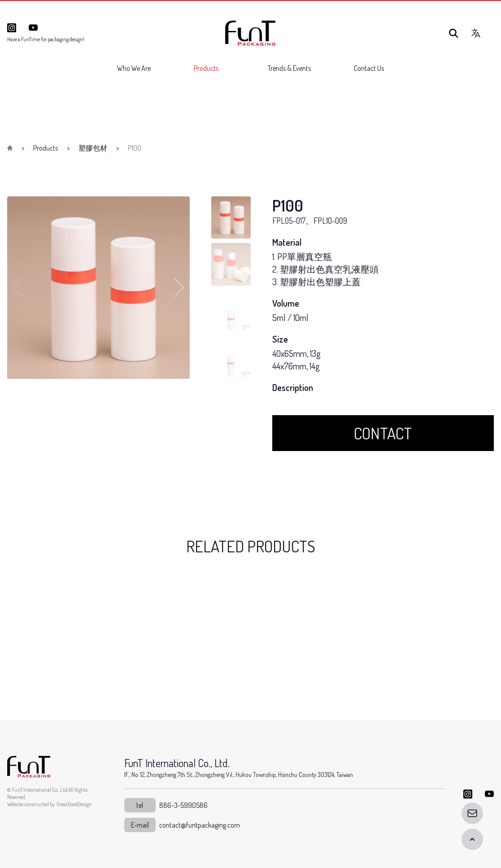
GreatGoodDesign (74, 804)
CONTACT (383, 433)
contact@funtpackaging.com (200, 825)
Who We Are (134, 68)
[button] (179, 288)
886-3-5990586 (183, 805)
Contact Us (369, 68)
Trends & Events (289, 68)
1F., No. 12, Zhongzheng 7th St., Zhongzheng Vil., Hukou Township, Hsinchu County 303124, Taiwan (239, 775)
